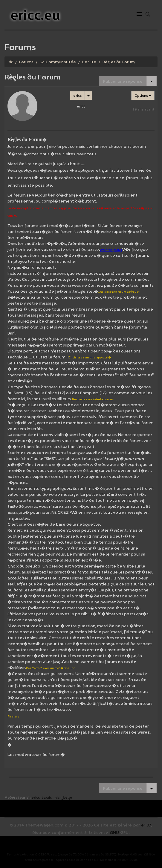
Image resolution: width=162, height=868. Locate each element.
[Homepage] (11, 62)
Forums (26, 62)
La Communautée (58, 62)
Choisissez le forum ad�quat (119, 292)
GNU (114, 832)
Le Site (89, 62)
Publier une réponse (123, 81)
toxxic (47, 797)
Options (143, 95)
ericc (77, 95)
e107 (146, 825)
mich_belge (63, 797)
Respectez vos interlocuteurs (93, 399)
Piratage (13, 716)
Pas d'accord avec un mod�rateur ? (50, 668)
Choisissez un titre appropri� (90, 357)
